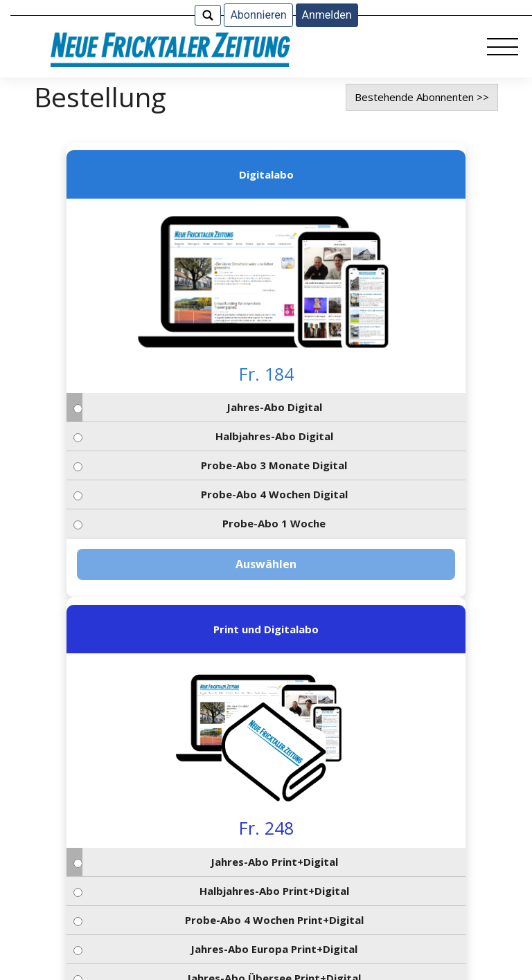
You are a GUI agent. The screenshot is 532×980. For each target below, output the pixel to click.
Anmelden (327, 15)
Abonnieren (258, 15)
